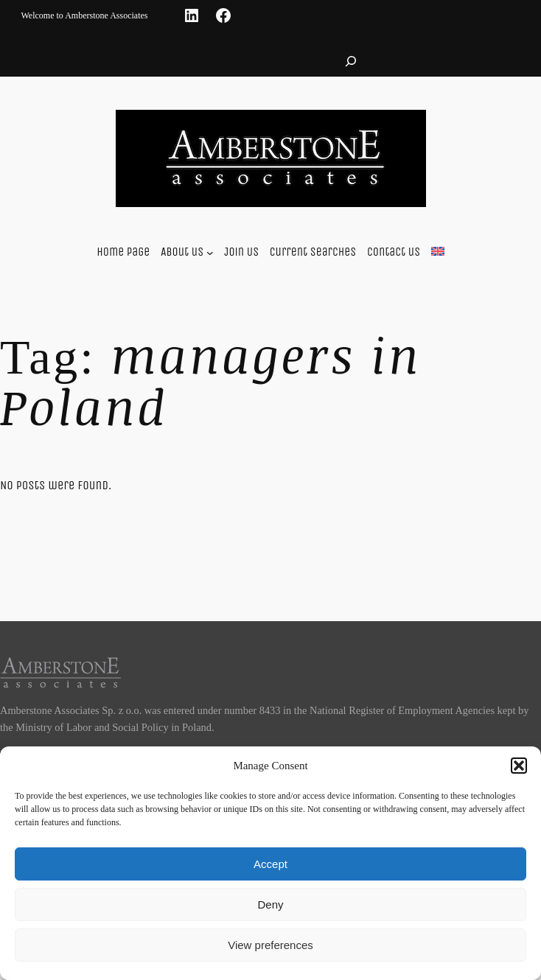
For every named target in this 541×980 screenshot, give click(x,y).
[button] (519, 766)
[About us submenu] (210, 252)
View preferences (270, 945)
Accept (270, 864)
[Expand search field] (351, 61)
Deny (270, 904)
